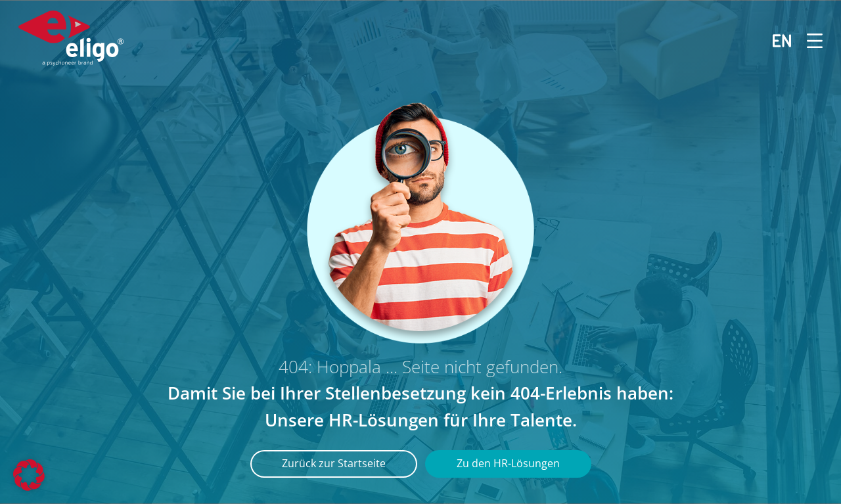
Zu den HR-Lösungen (508, 463)
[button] (29, 475)
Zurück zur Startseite (334, 463)
